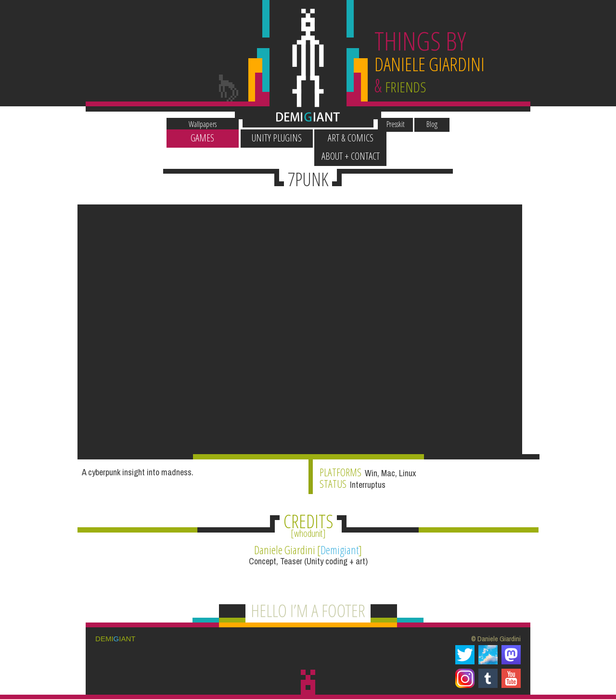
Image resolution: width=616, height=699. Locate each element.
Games (197, 138)
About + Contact (419, 138)
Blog (438, 120)
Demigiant (340, 540)
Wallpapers (197, 120)
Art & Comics (345, 138)
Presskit (401, 120)
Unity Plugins (271, 138)
